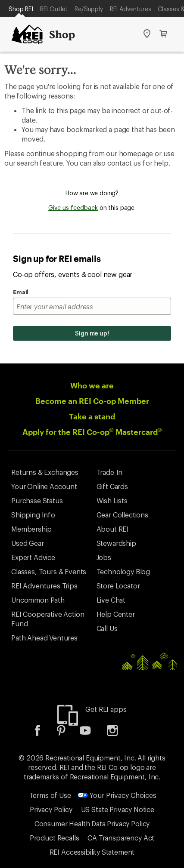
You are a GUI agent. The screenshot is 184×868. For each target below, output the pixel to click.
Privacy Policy (51, 809)
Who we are (92, 385)
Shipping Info (33, 515)
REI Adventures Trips (44, 586)
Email (21, 292)
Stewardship (116, 543)
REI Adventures (131, 9)
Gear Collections (122, 515)
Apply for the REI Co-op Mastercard (92, 432)
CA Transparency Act (121, 838)
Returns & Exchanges (45, 472)
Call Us (107, 628)
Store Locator (118, 586)
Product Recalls (55, 838)
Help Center (116, 614)
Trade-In (110, 472)
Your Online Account (44, 486)
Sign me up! (92, 333)
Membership (31, 529)
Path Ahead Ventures (44, 638)
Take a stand (92, 416)
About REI (113, 529)
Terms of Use (50, 795)
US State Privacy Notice (118, 809)
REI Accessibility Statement (92, 852)
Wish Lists (112, 500)
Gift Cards (112, 486)
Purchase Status (37, 500)
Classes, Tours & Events (49, 571)
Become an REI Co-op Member (92, 401)
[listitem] (44, 733)
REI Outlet (54, 9)
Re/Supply (89, 9)
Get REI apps (106, 709)
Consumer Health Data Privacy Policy (92, 823)
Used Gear (28, 543)
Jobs (104, 557)
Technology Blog (123, 571)
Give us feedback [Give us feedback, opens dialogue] (73, 208)
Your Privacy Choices (117, 795)
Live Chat (111, 600)
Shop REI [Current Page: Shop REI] (21, 9)
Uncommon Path (38, 600)
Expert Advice (33, 557)
